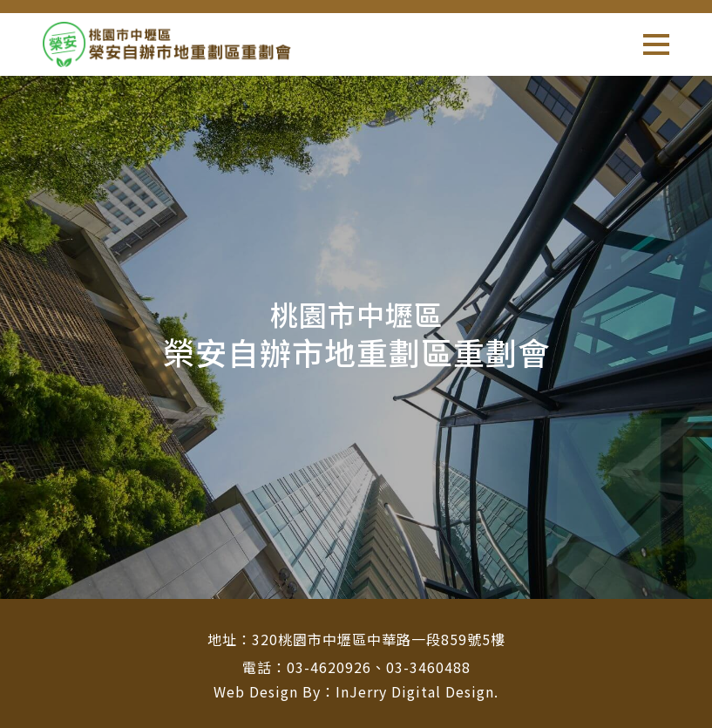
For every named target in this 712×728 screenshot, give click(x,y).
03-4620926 (329, 667)
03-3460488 (428, 667)
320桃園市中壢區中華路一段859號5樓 (379, 639)
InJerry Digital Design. (417, 691)
